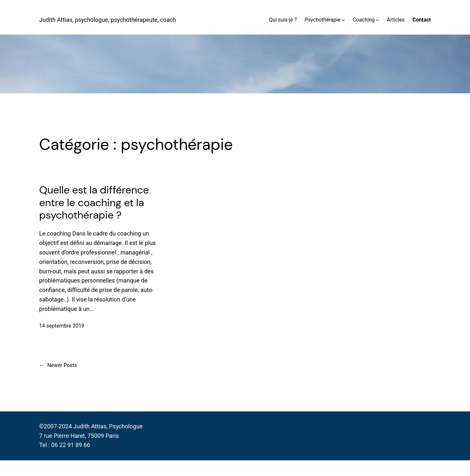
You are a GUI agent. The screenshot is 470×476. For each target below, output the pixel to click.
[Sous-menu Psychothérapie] (343, 20)
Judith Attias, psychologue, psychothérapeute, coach (108, 20)
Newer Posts (58, 365)
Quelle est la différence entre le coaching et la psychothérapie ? (94, 202)
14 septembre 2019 (62, 326)
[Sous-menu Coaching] (378, 20)
